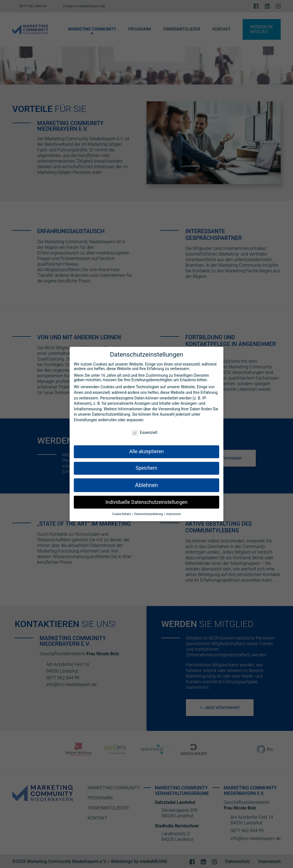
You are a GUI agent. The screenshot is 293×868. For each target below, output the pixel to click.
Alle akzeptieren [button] (146, 450)
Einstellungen (86, 418)
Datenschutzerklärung (111, 413)
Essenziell (145, 431)
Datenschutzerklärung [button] (149, 512)
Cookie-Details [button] (122, 512)
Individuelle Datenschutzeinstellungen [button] (146, 500)
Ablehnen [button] (146, 484)
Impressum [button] (173, 512)
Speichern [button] (146, 466)
